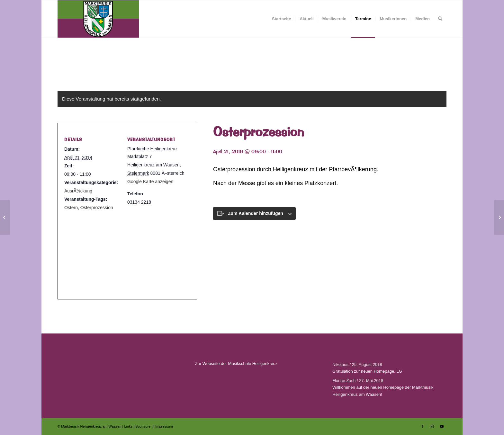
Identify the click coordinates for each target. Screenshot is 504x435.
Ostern (71, 208)
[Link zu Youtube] (442, 426)
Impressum (164, 426)
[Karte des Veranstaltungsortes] (125, 251)
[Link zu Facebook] (422, 426)
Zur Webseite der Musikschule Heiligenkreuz (236, 364)
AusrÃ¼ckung (78, 191)
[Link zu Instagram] (432, 426)
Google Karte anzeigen (150, 182)
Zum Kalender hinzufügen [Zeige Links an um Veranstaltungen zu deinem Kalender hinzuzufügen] (256, 213)
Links (129, 426)
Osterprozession (97, 208)
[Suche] (440, 19)
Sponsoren (144, 426)
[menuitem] (281, 19)
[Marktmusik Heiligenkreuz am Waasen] (98, 19)
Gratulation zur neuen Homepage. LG (367, 371)
